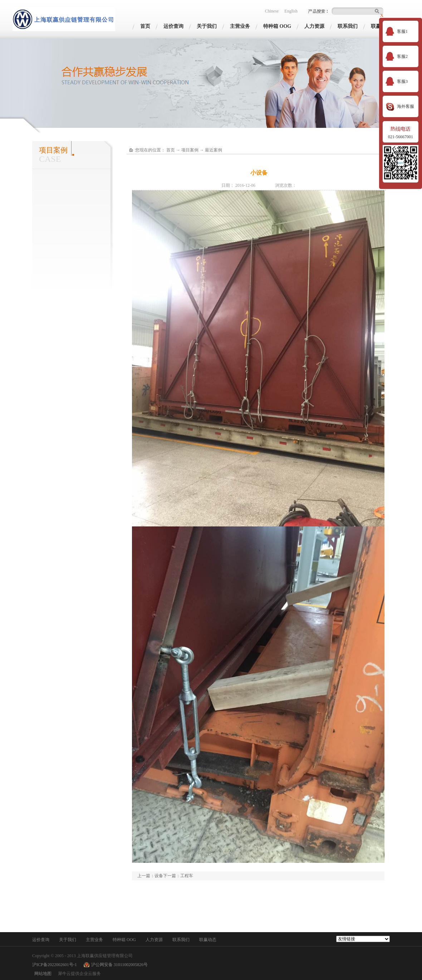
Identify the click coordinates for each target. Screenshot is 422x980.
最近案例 (214, 150)
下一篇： (178, 876)
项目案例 (190, 150)
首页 (145, 26)
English (291, 11)
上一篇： (150, 876)
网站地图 (42, 974)
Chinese (272, 11)
